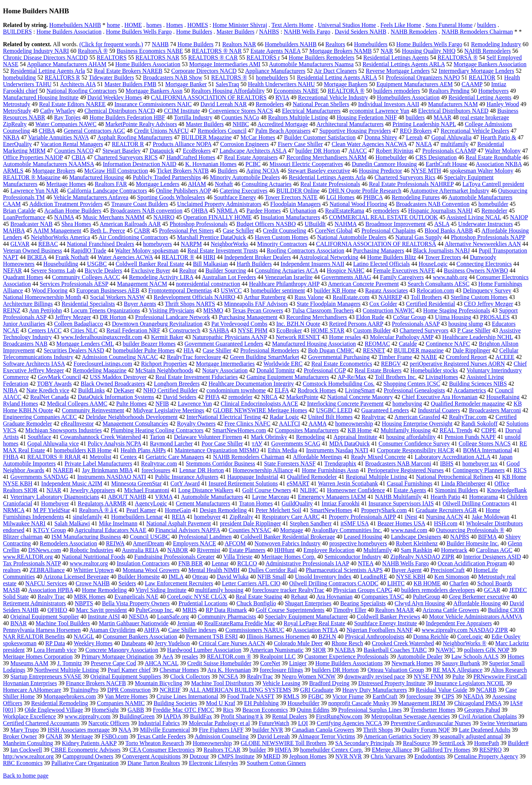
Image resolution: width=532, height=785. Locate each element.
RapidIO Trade (89, 251)
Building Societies (175, 703)
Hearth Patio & (498, 137)
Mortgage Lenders (158, 184)
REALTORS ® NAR (217, 51)
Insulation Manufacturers (290, 217)
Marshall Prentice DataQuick (212, 237)
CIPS (448, 696)
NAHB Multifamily (398, 497)
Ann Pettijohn (45, 310)
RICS (520, 470)
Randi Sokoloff (480, 424)
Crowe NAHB (93, 583)
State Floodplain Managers (328, 304)
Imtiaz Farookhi (341, 503)
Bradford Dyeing (329, 683)
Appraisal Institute (356, 437)
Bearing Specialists (363, 603)
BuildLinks (92, 390)
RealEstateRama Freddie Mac (240, 623)
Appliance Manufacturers (275, 71)
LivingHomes (442, 377)
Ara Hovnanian (334, 597)
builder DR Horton (318, 151)
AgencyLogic (151, 503)
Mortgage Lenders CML (85, 344)
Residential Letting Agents (480, 97)
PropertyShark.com (384, 510)
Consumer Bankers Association (140, 637)
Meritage (82, 736)
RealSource (416, 743)
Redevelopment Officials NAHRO (195, 297)
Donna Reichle (431, 637)
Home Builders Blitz (392, 257)
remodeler (240, 397)
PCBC (253, 164)
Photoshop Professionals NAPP (488, 237)
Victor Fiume (348, 696)
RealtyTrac (260, 676)
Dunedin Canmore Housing (384, 164)
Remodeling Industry (496, 44)
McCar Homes (258, 137)
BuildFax (201, 716)
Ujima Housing (453, 317)
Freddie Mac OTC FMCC (184, 710)
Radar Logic (284, 417)
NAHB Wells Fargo (307, 32)
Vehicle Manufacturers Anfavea (91, 197)
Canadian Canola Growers (323, 730)
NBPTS (84, 603)
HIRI (209, 257)
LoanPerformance (24, 217)
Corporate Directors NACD (204, 71)
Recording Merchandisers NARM (326, 157)
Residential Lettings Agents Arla (327, 177)
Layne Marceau (270, 497)
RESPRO (490, 750)
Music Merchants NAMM (114, 217)
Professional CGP (325, 370)
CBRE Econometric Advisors (86, 750)
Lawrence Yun (195, 404)
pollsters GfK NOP (487, 650)
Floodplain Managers (296, 204)
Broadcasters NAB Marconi (398, 463)
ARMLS (13, 171)
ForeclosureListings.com (103, 364)
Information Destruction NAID (139, 164)
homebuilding (19, 77)
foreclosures (156, 470)
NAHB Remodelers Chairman (477, 32)
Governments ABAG (346, 277)
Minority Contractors (282, 244)
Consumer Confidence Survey (414, 444)
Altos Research (509, 670)
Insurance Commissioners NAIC (153, 104)
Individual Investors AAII (388, 104)
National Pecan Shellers (321, 104)
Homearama (484, 497)
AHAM (197, 184)
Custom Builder (372, 330)
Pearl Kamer (141, 510)
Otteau (200, 577)
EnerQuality (17, 144)
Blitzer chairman (23, 537)
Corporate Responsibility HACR (415, 450)
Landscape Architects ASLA (253, 151)
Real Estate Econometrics (342, 364)
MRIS (190, 610)
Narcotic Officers (109, 723)
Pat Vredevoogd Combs (239, 324)
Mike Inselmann (118, 523)
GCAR (492, 590)
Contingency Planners (479, 470)
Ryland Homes (21, 404)
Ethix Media (283, 450)
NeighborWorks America (61, 237)
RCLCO (247, 563)
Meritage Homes (66, 184)
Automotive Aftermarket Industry (449, 191)
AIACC (358, 151)
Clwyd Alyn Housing (420, 603)
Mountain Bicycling (158, 683)
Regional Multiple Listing (376, 477)
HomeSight (105, 710)
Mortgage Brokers (54, 171)
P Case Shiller (474, 330)
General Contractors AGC (94, 131)
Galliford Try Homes (446, 750)
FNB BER (191, 563)
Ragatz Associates (386, 290)
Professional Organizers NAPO (423, 77)
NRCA (269, 397)
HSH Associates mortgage (79, 730)
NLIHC (309, 490)
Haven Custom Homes (282, 237)
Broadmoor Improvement (395, 224)
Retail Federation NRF (133, 330)
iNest (411, 517)
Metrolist (100, 457)
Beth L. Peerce (108, 231)
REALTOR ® (178, 257)
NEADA (473, 696)
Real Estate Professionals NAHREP (411, 184)
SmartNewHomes (331, 510)
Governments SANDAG (39, 477)
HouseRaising (503, 397)
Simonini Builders (456, 490)
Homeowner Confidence (356, 490)
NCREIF (170, 690)
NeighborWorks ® (465, 643)
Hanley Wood (503, 104)
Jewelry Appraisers (93, 490)
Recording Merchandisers (317, 317)
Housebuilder (303, 703)
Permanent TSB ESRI (212, 637)
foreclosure (420, 696)
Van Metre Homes (126, 696)
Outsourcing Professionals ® (470, 530)
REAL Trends (456, 430)
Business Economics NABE (150, 51)
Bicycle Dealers (103, 270)
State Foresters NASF (290, 463)
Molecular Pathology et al (219, 723)
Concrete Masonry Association (122, 650)
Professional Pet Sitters (186, 231)
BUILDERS (17, 32)
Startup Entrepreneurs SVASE (46, 676)
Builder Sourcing (226, 270)
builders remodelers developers (438, 590)
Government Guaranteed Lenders (224, 344)
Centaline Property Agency (486, 756)
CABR (142, 231)
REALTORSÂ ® (458, 57)
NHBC (241, 124)
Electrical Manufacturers (311, 111)
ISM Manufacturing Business (86, 537)
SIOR (319, 650)
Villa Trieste (238, 557)
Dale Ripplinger (472, 350)
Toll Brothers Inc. (396, 377)
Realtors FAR (111, 184)
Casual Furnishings (410, 483)
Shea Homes (76, 224)
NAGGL (84, 637)
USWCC (231, 290)
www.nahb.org (450, 277)
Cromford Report (466, 357)
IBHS (447, 463)
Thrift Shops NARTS (190, 304)
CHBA (47, 131)
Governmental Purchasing (339, 357)
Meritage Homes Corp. (288, 557)
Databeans (134, 643)
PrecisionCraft (447, 570)
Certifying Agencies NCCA (349, 723)
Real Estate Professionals (330, 184)
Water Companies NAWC (66, 124)
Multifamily (377, 550)
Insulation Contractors (143, 563)
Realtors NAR (239, 44)
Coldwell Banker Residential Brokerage (288, 537)
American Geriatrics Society (397, 736)
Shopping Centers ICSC (412, 384)
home (113, 25)
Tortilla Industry (193, 117)
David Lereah (274, 736)
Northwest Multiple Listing (66, 670)
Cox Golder (383, 304)
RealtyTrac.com (468, 417)
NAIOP (519, 217)
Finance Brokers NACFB (96, 683)
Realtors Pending (449, 91)
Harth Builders (254, 264)
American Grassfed (417, 417)
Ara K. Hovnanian (229, 670)
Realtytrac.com (159, 463)
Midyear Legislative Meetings (169, 410)
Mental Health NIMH (214, 570)
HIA (189, 350)
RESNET (374, 350)
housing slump (466, 324)
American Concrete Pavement (364, 284)
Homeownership (212, 743)
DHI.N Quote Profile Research (365, 191)
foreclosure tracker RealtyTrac (288, 590)
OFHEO (57, 610)
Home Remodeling (104, 590)
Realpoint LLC (278, 657)
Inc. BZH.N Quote (298, 324)
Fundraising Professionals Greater (174, 557)
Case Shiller (217, 350)
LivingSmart (360, 390)
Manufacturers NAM (453, 104)
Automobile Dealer (420, 657)
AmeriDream (149, 543)
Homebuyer (55, 503)
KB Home (360, 430)
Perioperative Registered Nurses (406, 470)
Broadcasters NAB (25, 344)
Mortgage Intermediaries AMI (225, 64)
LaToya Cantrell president (493, 184)
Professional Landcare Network (173, 317)
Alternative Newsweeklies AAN (483, 244)
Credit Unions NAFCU (161, 131)
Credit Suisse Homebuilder (219, 663)
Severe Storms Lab (53, 270)
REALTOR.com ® (229, 657)
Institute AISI (104, 617)
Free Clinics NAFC (247, 424)
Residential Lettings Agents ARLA (404, 64)
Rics (228, 710)
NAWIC (445, 650)
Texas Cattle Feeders (161, 736)
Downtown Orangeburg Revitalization (157, 324)
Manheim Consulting (28, 743)
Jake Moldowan (491, 517)
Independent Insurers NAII (312, 264)
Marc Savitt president (102, 610)
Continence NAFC (448, 344)
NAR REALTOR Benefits (34, 637)
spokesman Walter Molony (482, 171)
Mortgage (291, 530)
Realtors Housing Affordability (228, 91)
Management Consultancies (135, 424)
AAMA (317, 424)
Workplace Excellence (29, 716)
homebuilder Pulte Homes (144, 350)
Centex (128, 457)
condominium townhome (236, 390)
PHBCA (373, 197)
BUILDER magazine (419, 350)
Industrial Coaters (439, 410)
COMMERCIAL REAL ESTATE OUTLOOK (384, 217)
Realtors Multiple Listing (298, 117)
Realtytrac (374, 417)
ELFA (282, 390)
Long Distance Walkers (206, 490)
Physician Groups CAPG (363, 590)
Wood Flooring (50, 290)
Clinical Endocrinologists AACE (259, 404)
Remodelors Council (222, 131)
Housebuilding (61, 264)
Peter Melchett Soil (279, 510)
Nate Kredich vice (48, 390)
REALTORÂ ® (346, 91)
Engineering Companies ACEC (40, 417)
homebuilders (272, 77)
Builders (228, 171)
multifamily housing (219, 590)
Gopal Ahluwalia (451, 137)
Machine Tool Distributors (222, 683)
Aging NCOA (262, 171)
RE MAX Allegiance (458, 670)
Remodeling (310, 437)
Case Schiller (238, 231)
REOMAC (377, 344)
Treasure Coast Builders (140, 204)
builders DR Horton (335, 670)
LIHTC (396, 583)
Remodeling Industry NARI (36, 51)
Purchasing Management (248, 317)
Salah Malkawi (72, 523)
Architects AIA (78, 84)
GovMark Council (59, 377)
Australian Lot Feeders (229, 277)
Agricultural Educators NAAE (111, 530)
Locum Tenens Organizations (106, 310)
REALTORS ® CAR (213, 57)
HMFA (283, 750)
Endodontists (430, 756)
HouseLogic (433, 264)
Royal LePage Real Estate (315, 623)
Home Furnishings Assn (330, 470)
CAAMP (472, 84)
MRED (272, 756)
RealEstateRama (345, 211)
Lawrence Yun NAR (34, 191)
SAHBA (219, 330)
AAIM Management (57, 231)
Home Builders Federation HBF (127, 117)
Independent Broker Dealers (258, 257)
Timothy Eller (350, 610)
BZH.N (327, 637)
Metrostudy (17, 104)
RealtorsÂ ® (93, 51)
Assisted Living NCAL (474, 217)
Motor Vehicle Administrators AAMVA (475, 617)
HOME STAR (328, 330)
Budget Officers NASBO (266, 224)
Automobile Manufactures (212, 497)
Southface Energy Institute (385, 623)
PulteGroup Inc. (155, 610)
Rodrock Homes (317, 390)
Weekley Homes (93, 643)
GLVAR (20, 244)
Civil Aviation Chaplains (488, 716)
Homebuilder (391, 157)
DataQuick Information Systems (116, 397)
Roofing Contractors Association (306, 251)
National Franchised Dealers (100, 244)
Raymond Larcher (171, 444)
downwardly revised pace (375, 676)
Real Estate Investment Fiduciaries (197, 377)
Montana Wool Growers (151, 570)
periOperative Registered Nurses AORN (457, 364)
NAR (387, 51)
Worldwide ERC (283, 364)
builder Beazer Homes (149, 344)
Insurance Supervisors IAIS (401, 503)
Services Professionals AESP (74, 284)
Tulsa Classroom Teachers (323, 310)
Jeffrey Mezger (73, 317)
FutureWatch (274, 723)
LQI (303, 723)
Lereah (414, 137)
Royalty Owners (196, 424)
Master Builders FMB (130, 84)
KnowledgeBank (507, 490)
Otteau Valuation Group (396, 670)
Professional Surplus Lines (370, 710)
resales (190, 657)
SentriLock (452, 743)
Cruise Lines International (187, 696)
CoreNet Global (334, 231)
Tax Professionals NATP (32, 563)
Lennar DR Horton (202, 470)
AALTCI (289, 424)
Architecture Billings (28, 304)
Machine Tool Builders (63, 623)
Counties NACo (240, 117)
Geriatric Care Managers (175, 457)
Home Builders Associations (349, 663)
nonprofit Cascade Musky (359, 703)
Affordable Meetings (318, 457)
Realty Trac (51, 597)
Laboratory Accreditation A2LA (452, 457)
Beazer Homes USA (401, 523)
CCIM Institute (182, 111)
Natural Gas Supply (419, 237)
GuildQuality (297, 503)
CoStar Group (410, 317)
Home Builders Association (69, 32)
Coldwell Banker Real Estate (150, 264)
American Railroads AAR (130, 224)
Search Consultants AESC (439, 284)
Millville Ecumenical (165, 730)
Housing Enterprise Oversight (417, 424)
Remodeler (494, 211)
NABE (429, 357)
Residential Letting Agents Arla (48, 71)
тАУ (257, 444)
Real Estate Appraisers (251, 157)
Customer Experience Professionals (347, 657)
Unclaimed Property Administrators (219, 204)
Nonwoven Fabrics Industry (288, 543)
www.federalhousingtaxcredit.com (102, 337)
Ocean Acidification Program (473, 563)
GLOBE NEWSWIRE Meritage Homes (260, 410)
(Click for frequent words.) (111, 44)
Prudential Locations (203, 603)
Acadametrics (470, 390)
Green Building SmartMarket (265, 357)
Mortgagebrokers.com (70, 696)
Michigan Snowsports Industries (63, 430)
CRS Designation (436, 157)
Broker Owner (20, 736)
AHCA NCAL (161, 663)
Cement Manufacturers (203, 503)
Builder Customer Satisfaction (320, 137)
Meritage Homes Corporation (38, 657)
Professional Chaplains (388, 231)
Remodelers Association (69, 543)
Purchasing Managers (379, 251)
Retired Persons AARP (356, 324)
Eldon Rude (370, 317)
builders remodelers (397, 91)
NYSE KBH (411, 577)
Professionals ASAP (416, 324)
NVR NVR (349, 756)
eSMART (298, 483)
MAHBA (14, 231)
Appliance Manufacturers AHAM (67, 64)
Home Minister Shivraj (240, 25)
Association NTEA (315, 630)
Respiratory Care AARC (291, 517)
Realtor (188, 270)
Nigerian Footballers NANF (380, 630)
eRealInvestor (77, 424)
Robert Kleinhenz (417, 543)
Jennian (186, 623)
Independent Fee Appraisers (459, 623)
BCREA (37, 257)
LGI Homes (340, 197)
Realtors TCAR (222, 750)
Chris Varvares (388, 756)
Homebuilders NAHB (75, 25)
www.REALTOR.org (28, 557)
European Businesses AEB (108, 290)
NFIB (162, 404)
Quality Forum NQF (426, 730)
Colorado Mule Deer (298, 643)
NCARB (486, 690)
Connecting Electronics (484, 264)
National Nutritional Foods (93, 557)
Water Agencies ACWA (125, 257)
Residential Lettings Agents (396, 57)
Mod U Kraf (220, 703)
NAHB (160, 44)
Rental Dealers (290, 716)
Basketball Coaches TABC (395, 650)
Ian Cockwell (26, 750)
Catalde (408, 344)
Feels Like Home (401, 25)
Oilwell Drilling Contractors (476, 503)
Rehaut (299, 597)
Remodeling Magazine (100, 370)
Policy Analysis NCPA (114, 444)
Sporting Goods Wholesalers (171, 197)
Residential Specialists (88, 304)
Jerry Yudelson (172, 643)
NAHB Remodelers (414, 32)
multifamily (455, 144)
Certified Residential (431, 304)
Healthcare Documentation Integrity (251, 384)
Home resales (345, 337)
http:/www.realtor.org (28, 756)
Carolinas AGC (494, 550)
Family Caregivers (402, 277)
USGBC (97, 264)
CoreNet (270, 663)
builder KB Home (335, 290)
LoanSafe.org (173, 617)
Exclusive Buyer (151, 270)
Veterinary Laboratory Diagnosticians (55, 497)
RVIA (282, 97)
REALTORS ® (229, 77)
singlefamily (88, 517)
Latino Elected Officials (381, 264)
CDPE (489, 430)
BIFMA (487, 537)
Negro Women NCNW (309, 676)
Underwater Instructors (485, 224)
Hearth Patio (445, 497)
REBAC (48, 244)
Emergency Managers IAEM (332, 497)
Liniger (298, 663)
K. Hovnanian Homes (211, 164)
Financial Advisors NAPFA (187, 530)
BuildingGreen (137, 716)
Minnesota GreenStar (136, 483)
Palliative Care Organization (85, 763)
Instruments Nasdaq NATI (337, 450)
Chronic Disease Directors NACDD (45, 57)
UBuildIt (315, 224)
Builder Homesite (139, 577)
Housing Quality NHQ (429, 51)
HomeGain (178, 510)
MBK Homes (90, 597)
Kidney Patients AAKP (89, 743)
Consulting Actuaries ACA (287, 270)
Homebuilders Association (408, 97)
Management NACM (142, 284)
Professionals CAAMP (449, 151)
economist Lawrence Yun (379, 111)
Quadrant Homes (23, 277)
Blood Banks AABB (449, 231)
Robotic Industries (92, 550)
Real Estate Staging (259, 597)
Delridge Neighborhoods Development (132, 417)
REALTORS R (62, 77)
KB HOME (427, 583)
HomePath (487, 743)
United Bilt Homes (330, 417)
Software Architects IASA (34, 364)
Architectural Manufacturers (350, 124)
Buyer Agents (140, 304)
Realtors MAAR (394, 610)
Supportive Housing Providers (355, 131)
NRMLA (227, 211)
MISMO (213, 310)
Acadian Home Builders (73, 211)
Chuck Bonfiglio (256, 603)
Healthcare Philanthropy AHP (284, 284)
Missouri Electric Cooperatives (306, 164)
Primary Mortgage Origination (117, 657)
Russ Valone (309, 297)
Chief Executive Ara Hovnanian (440, 397)
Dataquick (162, 151)
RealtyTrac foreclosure (194, 357)
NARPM (191, 244)
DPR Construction (129, 690)
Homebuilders (371, 44)
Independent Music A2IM (72, 483)
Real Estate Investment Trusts (223, 251)
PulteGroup (426, 597)
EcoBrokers (197, 151)
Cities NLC (84, 330)
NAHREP (390, 297)
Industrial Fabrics (159, 723)
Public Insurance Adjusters (187, 477)
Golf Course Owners (267, 490)
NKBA (11, 137)
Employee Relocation (329, 550)
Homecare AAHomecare (32, 690)
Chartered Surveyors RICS (126, 157)
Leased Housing (363, 537)
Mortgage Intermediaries (226, 364)
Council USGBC (150, 537)
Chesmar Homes (179, 670)
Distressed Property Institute (392, 683)
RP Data (55, 643)
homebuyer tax (480, 463)
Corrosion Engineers (245, 144)
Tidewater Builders (111, 77)
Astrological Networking (329, 257)
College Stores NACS (485, 444)
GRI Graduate (317, 690)
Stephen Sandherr (311, 523)
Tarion (157, 437)
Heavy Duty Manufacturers (375, 690)
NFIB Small (272, 577)
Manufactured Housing (96, 177)
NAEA (424, 144)
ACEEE (505, 357)
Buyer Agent (407, 570)
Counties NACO (74, 151)
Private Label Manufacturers (98, 463)
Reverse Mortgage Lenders (398, 71)
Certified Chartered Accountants (41, 723)
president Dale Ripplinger (250, 523)
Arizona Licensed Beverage (76, 577)
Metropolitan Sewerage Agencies (410, 716)
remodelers (386, 211)
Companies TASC (383, 597)
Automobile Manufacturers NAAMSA (48, 164)
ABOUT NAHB (127, 497)
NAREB (63, 470)
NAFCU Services (46, 583)
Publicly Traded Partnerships (167, 177)
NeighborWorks (229, 244)
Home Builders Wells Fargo (139, 32)
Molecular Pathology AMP (402, 337)
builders (487, 25)
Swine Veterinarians (504, 723)
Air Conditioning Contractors (133, 237)
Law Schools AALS (475, 657)
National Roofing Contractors (82, 91)
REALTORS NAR (158, 57)
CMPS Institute (236, 756)
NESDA (138, 617)
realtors (12, 570)
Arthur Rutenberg (265, 297)
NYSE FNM (429, 676)
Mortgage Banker (186, 84)
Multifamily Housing (406, 430)
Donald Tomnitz (276, 370)
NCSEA (229, 676)
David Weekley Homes (115, 97)
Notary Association (225, 370)
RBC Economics (23, 763)
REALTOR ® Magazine (32, 177)
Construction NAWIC (389, 310)
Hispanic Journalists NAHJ (440, 211)
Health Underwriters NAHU (281, 84)
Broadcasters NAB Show (173, 77)
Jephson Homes (308, 756)
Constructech (185, 330)
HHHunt (284, 550)
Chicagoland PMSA (478, 703)
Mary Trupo (25, 730)
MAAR (443, 117)
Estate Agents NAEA (275, 51)
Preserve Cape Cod (114, 663)
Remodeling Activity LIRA (161, 277)
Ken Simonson (452, 577)
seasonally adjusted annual (471, 736)
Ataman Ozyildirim (112, 630)
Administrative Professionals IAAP (307, 563)
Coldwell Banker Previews (389, 617)
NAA (125, 730)
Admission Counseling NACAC (120, 357)
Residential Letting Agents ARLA (337, 77)
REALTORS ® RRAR (54, 457)
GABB (136, 710)
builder (258, 750)
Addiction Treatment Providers (66, 204)
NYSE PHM (253, 330)
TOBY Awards (54, 384)
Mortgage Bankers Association (490, 64)
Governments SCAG (296, 444)
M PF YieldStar (52, 510)
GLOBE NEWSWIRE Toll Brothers (283, 743)
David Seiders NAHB (361, 32)
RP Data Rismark (226, 610)
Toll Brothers (426, 297)
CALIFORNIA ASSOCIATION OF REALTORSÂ (376, 244)
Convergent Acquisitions (151, 756)
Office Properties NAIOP (33, 157)
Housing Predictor (381, 171)
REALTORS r (263, 57)
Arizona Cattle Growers (451, 610)
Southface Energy (235, 197)
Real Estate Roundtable (493, 157)
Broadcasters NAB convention (146, 211)
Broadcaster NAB (31, 224)
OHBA (199, 211)
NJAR (54, 490)
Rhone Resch (347, 643)
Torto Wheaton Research (155, 743)
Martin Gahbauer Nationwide (133, 623)
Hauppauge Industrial (253, 477)
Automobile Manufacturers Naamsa (311, 64)
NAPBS (460, 537)
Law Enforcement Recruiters (179, 583)
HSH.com (446, 523)
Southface (40, 437)
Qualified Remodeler (312, 477)
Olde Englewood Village (54, 710)
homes (154, 25)
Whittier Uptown (94, 570)
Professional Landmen (205, 537)
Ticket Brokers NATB (183, 171)
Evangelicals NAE (137, 597)
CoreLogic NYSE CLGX (197, 597)
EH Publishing (262, 703)
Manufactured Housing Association (314, 344)
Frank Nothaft (72, 257)
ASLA (442, 224)
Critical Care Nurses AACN (232, 643)
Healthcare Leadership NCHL (478, 337)
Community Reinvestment (93, 410)
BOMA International (487, 450)
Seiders (127, 583)
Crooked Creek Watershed (403, 643)
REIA (178, 517)
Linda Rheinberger (463, 483)
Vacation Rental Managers (72, 144)
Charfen (459, 583)
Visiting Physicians (172, 310)
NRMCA (14, 510)
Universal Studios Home (347, 25)
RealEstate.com (351, 297)
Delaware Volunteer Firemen (208, 437)
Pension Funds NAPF (470, 437)
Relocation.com (435, 290)
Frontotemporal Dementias (180, 290)
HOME (133, 25)
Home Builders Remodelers (322, 57)
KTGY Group (50, 530)
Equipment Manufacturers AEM (415, 84)
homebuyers (157, 244)
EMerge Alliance (392, 750)
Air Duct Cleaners (335, 71)
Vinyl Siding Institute (161, 590)
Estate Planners (247, 550)
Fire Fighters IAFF (221, 730)
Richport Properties (164, 364)
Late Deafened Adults (485, 730)
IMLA (176, 577)
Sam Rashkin (417, 550)
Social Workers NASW (117, 297)
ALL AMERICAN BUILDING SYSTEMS (240, 690)
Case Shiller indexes (192, 630)
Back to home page (26, 776)
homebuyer (207, 517)
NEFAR (12, 270)
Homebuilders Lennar (137, 517)
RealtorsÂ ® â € (98, 510)
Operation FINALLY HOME (217, 217)
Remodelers (270, 104)
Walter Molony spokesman (147, 251)
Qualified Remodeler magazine (468, 404)
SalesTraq (227, 84)
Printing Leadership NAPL (424, 124)
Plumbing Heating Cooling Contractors (157, 430)
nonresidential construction (208, 284)
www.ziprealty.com (88, 716)
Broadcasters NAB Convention (433, 204)
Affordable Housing (477, 603)
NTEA (366, 563)
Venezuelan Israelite (289, 277)
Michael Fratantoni (147, 490)
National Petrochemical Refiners (455, 477)
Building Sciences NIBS (478, 384)
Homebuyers (494, 91)
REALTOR (482, 77)
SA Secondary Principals (364, 743)
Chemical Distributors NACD (120, 111)
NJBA (10, 390)
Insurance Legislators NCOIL (470, 683)
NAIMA (64, 217)
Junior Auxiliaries (24, 324)
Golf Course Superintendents (290, 610)
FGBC (316, 696)
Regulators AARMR (102, 503)
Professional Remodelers (270, 350)
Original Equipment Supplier (45, 617)
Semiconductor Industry (353, 557)
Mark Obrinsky (269, 437)
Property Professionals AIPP (362, 517)
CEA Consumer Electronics (162, 750)
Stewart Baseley (122, 151)
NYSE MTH (426, 171)
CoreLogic (470, 637)
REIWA (115, 543)
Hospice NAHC (345, 270)
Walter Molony (503, 151)
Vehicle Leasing (281, 683)
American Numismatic (277, 650)
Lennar (220, 563)
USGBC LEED (334, 410)
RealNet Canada (50, 397)
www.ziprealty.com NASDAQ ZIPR (465, 630)
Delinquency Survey (487, 290)
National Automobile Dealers (352, 237)
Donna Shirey (381, 137)
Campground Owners (88, 756)
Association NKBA (499, 164)
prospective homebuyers (358, 543)
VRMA (164, 497)
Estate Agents (410, 490)
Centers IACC (45, 330)
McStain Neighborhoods (164, 370)
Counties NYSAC (250, 530)
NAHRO (164, 217)
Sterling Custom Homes (479, 297)
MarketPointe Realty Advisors (141, 124)
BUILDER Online (298, 191)
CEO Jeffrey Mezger (489, 304)
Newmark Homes (412, 663)
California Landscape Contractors (107, 191)
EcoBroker (289, 330)
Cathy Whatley (58, 111)
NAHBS (269, 32)
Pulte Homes (131, 404)
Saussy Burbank (461, 663)
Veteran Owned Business (33, 251)
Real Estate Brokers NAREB (128, 71)
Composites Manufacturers (307, 430)
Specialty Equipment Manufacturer (306, 617)
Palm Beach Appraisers (283, 131)
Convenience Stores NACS (241, 111)
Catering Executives (244, 191)
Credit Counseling (285, 231)
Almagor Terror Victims (327, 736)
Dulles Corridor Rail (273, 570)
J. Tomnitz (70, 663)
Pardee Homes (264, 211)
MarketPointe (302, 397)
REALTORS (112, 57)
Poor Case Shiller (222, 444)
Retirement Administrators (34, 603)
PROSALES (495, 317)
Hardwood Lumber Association (204, 650)
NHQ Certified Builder (171, 390)
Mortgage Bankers (346, 84)
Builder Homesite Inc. (473, 543)
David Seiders (180, 397)
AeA (168, 657)
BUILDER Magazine (207, 137)
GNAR (54, 736)
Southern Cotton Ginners (276, 763)
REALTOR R (128, 144)
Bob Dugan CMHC (331, 350)
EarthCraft (385, 696)
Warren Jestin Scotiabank (348, 483)
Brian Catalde (19, 211)
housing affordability (411, 437)
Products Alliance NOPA (182, 144)
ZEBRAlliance (47, 570)
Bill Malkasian (210, 264)
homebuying (407, 404)
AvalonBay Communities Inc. (347, 530)
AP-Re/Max (352, 377)
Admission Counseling (222, 736)
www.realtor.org (89, 563)
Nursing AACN (444, 517)
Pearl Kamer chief (129, 670)
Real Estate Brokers (378, 370)
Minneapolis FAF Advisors (256, 304)
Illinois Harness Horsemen (278, 637)
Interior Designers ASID (492, 557)
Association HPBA (50, 590)
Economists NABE (296, 91)
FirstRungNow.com (339, 716)
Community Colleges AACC (86, 277)
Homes (175, 25)
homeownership (354, 424)
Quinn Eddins (313, 710)
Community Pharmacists (227, 617)
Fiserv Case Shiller (300, 144)
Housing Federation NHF (367, 117)
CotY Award (185, 483)
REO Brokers (416, 131)
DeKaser (124, 390)
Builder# (518, 743)
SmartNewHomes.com (239, 430)
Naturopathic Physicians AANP (229, 337)
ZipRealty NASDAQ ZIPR (422, 557)
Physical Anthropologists (375, 637)
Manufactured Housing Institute (41, 97)
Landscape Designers (416, 537)
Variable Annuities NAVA (58, 137)
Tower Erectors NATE (291, 197)
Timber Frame (395, 357)
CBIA (79, 157)
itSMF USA (355, 523)
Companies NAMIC (121, 703)
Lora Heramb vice (55, 650)
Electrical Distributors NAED (453, 111)
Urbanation (303, 211)
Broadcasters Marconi (495, 410)
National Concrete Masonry (360, 397)
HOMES (198, 25)
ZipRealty (241, 517)
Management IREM (422, 703)
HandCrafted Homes (191, 157)
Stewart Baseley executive (319, 171)
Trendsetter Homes (433, 710)
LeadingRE (374, 577)
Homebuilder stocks (434, 370)
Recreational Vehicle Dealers (475, 131)
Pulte (458, 676)
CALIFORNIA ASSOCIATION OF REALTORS (209, 97)
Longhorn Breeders (177, 384)
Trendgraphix (340, 463)
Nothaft (224, 184)
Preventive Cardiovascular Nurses (431, 723)
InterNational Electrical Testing (224, 417)
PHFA (212, 397)
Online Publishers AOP (183, 191)
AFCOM (235, 543)
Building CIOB (506, 610)
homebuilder (493, 204)
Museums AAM (29, 663)
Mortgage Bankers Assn (154, 91)
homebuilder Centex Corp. (331, 750)
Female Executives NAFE (404, 270)
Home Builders (194, 32)
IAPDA (172, 716)
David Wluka (233, 577)
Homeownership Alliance (263, 470)
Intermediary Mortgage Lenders (476, 71)
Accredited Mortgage (283, 124)
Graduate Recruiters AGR (446, 510)
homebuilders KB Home (83, 450)
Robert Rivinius (395, 151)
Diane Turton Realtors (154, 763)
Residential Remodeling (59, 703)
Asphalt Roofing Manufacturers (135, 137)
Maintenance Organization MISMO (217, 450)
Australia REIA (140, 550)
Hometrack (454, 550)
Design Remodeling (223, 510)
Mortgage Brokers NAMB (340, 51)
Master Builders (236, 32)
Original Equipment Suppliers (126, 676)
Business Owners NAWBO (476, 270)
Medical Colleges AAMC (77, 404)
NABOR (178, 550)
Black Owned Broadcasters (113, 384)
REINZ (12, 310)
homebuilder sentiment (278, 290)
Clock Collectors (190, 676)
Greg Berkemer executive (479, 597)
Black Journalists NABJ (441, 251)
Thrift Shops (378, 730)
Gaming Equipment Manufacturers (288, 377)
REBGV (391, 364)
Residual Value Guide (442, 690)
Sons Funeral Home (449, 25)
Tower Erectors (443, 257)
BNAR (18, 623)
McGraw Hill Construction (116, 171)
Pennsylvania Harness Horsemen (42, 630)
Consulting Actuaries (267, 184)
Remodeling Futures (416, 197)
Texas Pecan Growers (258, 310)
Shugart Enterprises (308, 603)
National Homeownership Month (42, 297)
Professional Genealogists (415, 390)
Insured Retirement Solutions (243, 483)
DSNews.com (44, 550)
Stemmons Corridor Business (221, 463)
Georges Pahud (482, 710)
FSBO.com (115, 736)
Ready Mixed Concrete (378, 457)
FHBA (11, 457)
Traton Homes (256, 503)
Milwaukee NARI (24, 523)
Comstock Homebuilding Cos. (338, 384)
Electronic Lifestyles (213, 763)
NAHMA (345, 224)
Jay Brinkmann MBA (107, 470)
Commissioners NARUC (255, 630)
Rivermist (209, 550)
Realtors (335, 44)
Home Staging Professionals (456, 310)
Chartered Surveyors (424, 330)
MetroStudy (17, 111)
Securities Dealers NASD (74, 350)
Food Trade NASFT (251, 696)
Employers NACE (195, 543)
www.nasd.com (409, 530)
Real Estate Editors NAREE (72, 104)
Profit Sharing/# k (242, 716)
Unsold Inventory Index (323, 577)
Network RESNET (298, 337)
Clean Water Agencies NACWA (369, 144)
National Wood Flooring (358, 204)
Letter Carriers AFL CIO (251, 583)
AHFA (152, 630)
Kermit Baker (167, 337)
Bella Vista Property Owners (136, 603)
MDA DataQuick (349, 444)
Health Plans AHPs (143, 450)
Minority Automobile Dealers (245, 177)
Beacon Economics (265, 710)
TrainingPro (84, 690)
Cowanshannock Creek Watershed (101, 437)
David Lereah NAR (224, 104)
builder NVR (268, 730)
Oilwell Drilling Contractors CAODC (334, 583)
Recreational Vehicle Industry (333, 97)
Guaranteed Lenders (385, 410)
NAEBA (345, 650)
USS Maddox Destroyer (118, 377)
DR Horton (113, 317)
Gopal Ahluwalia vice (53, 444)
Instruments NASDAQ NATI (112, 477)
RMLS (291, 696)
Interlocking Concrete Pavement (345, 404)
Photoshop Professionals (199, 224)
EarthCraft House (446, 164)
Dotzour (199, 756)
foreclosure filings (281, 670)
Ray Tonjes (67, 117)
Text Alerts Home (293, 25)
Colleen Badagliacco (79, 324)
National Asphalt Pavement (179, 523)
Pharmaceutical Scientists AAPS (344, 570)
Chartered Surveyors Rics (405, 177)
